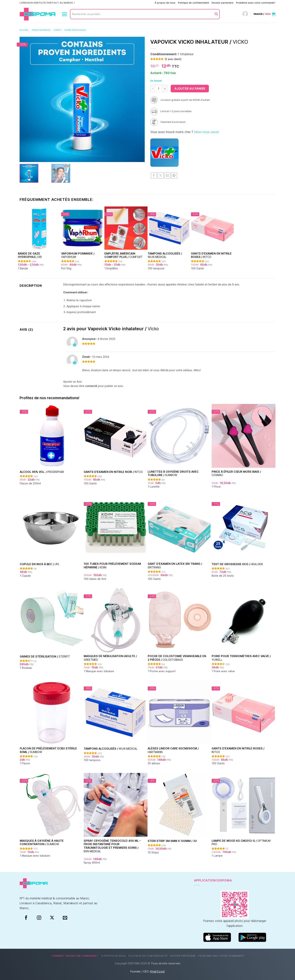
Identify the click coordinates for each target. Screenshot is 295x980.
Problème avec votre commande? (256, 3)
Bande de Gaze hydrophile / (30, 255)
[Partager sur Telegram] (174, 175)
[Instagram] (39, 918)
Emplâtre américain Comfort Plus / (124, 255)
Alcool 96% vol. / (42, 472)
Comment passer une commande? (133, 3)
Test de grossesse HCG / (237, 564)
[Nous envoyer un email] (65, 918)
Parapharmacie (41, 30)
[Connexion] (245, 14)
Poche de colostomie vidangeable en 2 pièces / (177, 658)
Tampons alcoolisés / (165, 255)
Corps (57, 30)
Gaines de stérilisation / (45, 656)
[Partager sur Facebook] (154, 175)
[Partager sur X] (161, 175)
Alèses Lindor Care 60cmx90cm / (173, 750)
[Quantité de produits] (159, 89)
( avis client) (173, 59)
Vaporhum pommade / (78, 255)
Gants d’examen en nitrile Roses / (211, 255)
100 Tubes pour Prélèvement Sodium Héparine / (112, 566)
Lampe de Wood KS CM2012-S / (241, 842)
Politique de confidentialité (193, 3)
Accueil (24, 30)
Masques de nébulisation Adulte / (110, 658)
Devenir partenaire (223, 3)
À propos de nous (165, 3)
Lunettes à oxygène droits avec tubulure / (173, 473)
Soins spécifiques (75, 30)
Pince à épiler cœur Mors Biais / (236, 473)
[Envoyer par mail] (167, 175)
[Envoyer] (216, 14)
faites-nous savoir (206, 132)
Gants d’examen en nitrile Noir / (113, 472)
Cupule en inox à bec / (40, 564)
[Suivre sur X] (52, 918)
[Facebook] (26, 918)
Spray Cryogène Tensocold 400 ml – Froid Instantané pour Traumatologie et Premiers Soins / (112, 846)
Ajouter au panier (190, 89)
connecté (91, 386)
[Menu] (64, 14)
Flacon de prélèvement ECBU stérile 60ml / (48, 750)
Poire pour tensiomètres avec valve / (241, 658)
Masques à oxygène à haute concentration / (42, 842)
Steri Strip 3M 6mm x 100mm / (172, 841)
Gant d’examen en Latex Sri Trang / (175, 566)
